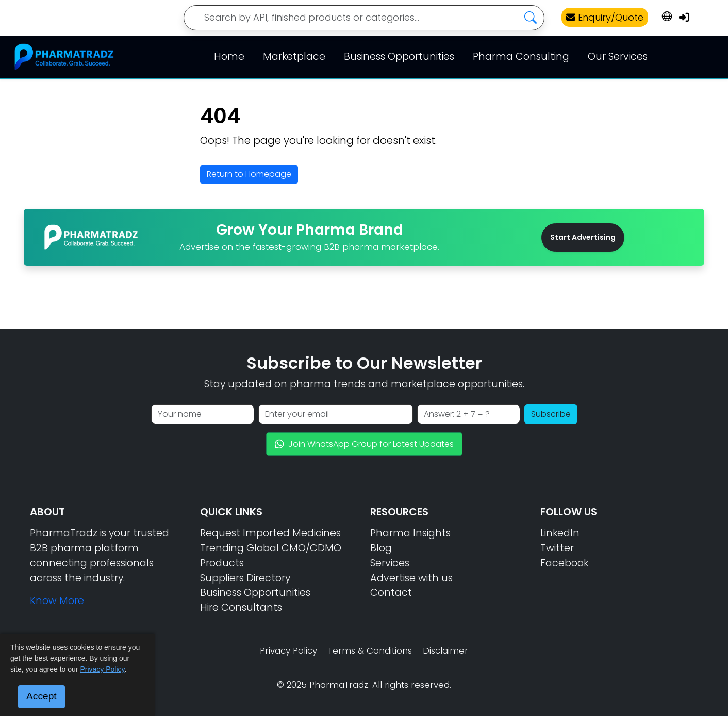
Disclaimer (445, 650)
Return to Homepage (249, 174)
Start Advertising (583, 237)
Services (390, 563)
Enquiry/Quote (605, 17)
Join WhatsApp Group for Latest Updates (364, 444)
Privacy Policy (288, 650)
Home (229, 56)
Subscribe (551, 414)
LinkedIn (560, 533)
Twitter (557, 548)
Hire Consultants (241, 607)
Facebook (564, 563)
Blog (381, 548)
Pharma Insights (410, 533)
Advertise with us (411, 578)
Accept (42, 696)
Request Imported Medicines (270, 533)
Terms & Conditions (370, 650)
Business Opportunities (399, 56)
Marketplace (294, 56)
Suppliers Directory (245, 578)
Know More (57, 601)
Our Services (618, 56)
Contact (391, 592)
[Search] (364, 18)
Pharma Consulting (521, 56)
